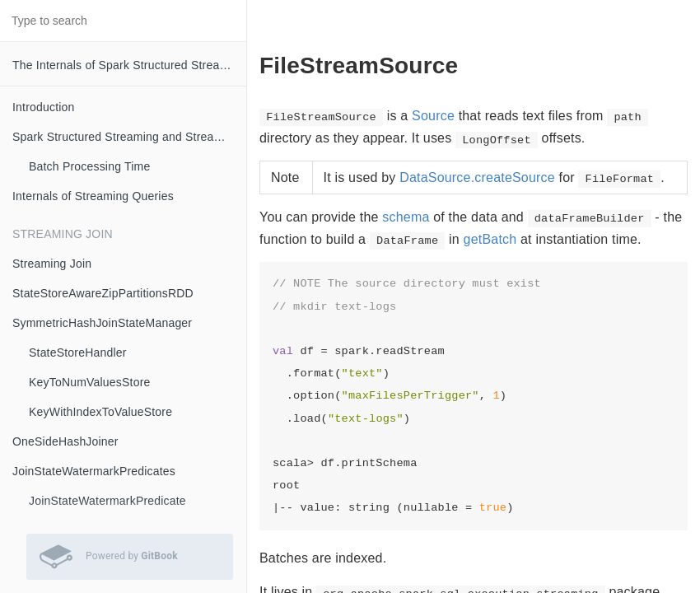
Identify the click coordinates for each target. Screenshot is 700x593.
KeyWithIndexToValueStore (100, 412)
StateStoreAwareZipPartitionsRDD (103, 293)
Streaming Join (52, 264)
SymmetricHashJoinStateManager (102, 323)
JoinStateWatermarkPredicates (94, 471)
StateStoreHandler (78, 353)
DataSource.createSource (477, 177)
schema (406, 217)
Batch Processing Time (89, 166)
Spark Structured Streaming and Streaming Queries (129, 137)
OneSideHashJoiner (65, 441)
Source (433, 116)
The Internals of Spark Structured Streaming (129, 65)
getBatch (490, 239)
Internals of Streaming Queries (93, 196)
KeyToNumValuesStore (90, 382)
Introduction (44, 107)
